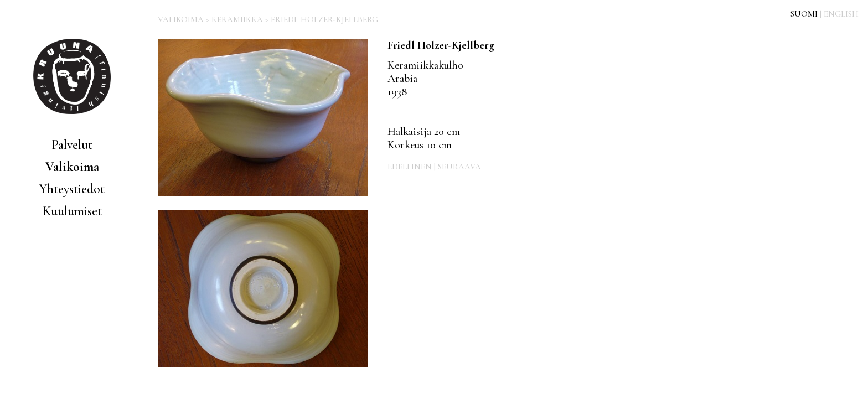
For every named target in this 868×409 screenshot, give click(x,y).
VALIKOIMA (181, 19)
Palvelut (72, 145)
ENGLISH (841, 14)
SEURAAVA (459, 167)
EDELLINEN (410, 167)
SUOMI (804, 14)
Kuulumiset (72, 211)
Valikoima (72, 167)
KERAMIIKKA (237, 19)
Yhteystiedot (72, 189)
